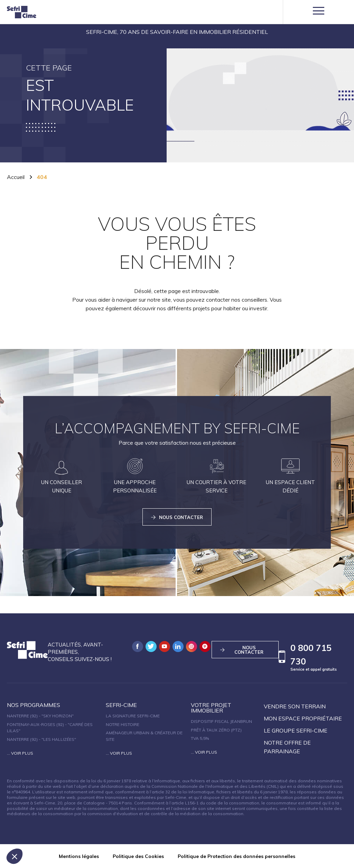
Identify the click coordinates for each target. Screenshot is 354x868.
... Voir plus (20, 753)
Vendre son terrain (295, 706)
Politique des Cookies (138, 856)
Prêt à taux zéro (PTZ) (216, 730)
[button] (15, 856)
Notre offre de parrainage (287, 747)
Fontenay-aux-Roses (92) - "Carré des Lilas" (50, 728)
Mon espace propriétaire (303, 718)
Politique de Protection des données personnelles (236, 856)
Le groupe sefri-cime (296, 730)
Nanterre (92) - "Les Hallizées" (41, 739)
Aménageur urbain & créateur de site (144, 736)
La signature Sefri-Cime (133, 716)
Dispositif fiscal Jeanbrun (221, 721)
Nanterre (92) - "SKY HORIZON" (40, 716)
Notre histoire (123, 724)
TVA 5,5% (200, 738)
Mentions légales (79, 856)
